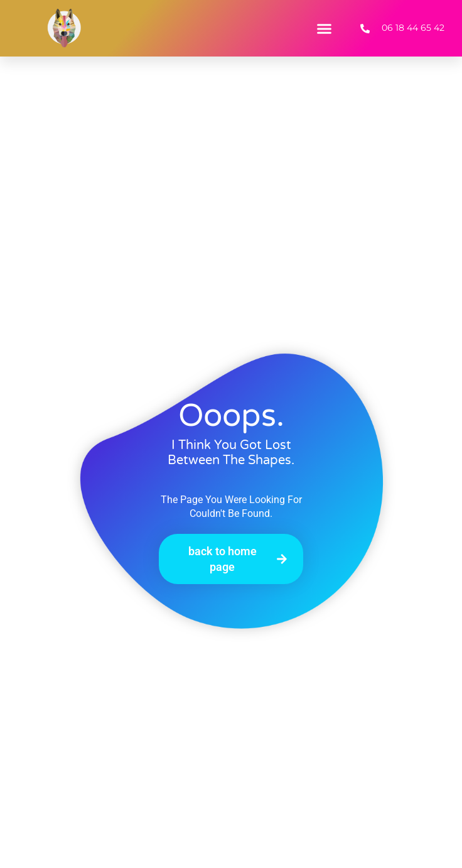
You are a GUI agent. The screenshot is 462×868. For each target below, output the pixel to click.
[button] (325, 28)
